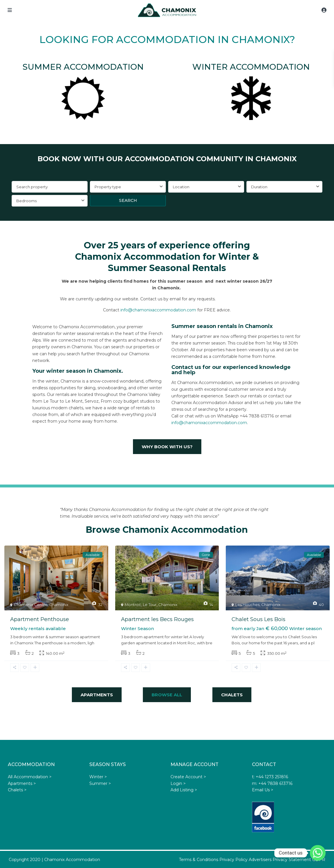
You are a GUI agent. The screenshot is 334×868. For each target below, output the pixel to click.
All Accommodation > (30, 777)
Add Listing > (184, 790)
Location (181, 187)
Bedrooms (26, 201)
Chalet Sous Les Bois (259, 619)
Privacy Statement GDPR (299, 860)
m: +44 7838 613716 (272, 783)
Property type (108, 187)
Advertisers (260, 860)
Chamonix (59, 605)
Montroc (133, 605)
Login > (178, 783)
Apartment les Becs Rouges (157, 619)
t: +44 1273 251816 (270, 777)
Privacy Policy (233, 860)
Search (128, 200)
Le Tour (150, 605)
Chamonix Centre (31, 605)
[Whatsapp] (318, 853)
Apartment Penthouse (40, 619)
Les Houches (247, 605)
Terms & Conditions (199, 860)
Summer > (100, 783)
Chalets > (17, 790)
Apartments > (22, 783)
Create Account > (188, 777)
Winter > (98, 777)
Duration (259, 187)
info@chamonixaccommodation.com (158, 310)
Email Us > (263, 790)
